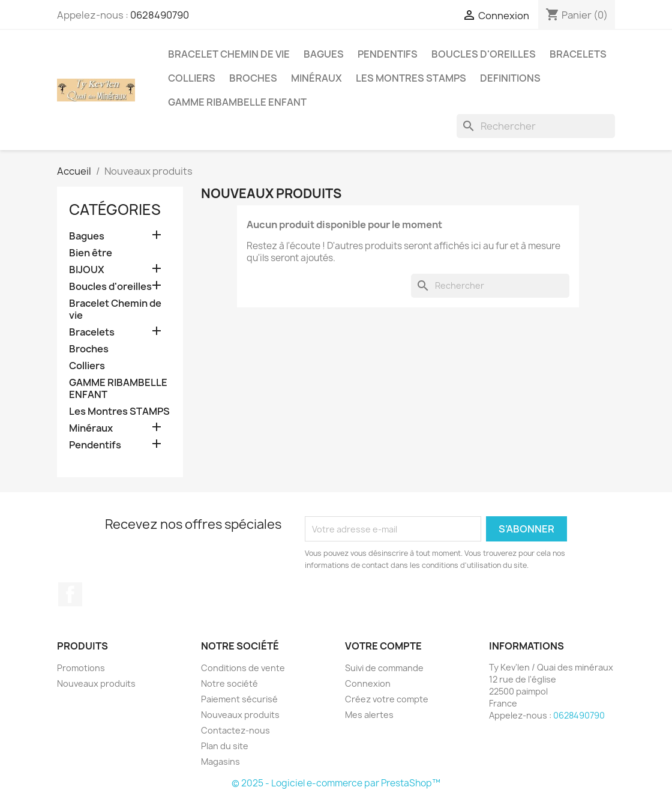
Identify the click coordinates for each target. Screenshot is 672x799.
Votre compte (383, 646)
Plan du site (225, 746)
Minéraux (316, 78)
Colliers (192, 78)
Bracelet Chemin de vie (229, 54)
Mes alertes (369, 715)
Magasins (220, 761)
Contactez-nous (235, 730)
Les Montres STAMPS (411, 78)
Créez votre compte (387, 699)
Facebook (70, 594)
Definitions (510, 78)
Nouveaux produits (96, 683)
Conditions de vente (243, 668)
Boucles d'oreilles (484, 54)
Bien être (91, 253)
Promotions (81, 668)
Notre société (229, 683)
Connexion (368, 683)
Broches (253, 78)
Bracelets (578, 54)
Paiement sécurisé (239, 699)
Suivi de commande (384, 668)
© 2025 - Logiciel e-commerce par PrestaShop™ (336, 783)
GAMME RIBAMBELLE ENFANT (237, 102)
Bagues (324, 54)
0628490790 (160, 15)
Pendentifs (388, 54)
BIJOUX (87, 270)
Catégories (115, 210)
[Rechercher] (536, 126)
